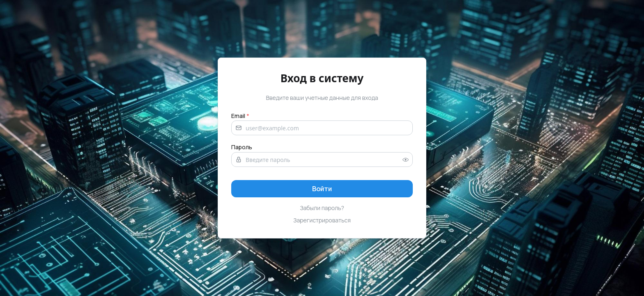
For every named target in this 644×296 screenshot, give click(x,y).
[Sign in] (322, 189)
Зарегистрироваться (322, 220)
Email (240, 116)
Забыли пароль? (322, 208)
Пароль (242, 147)
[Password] (322, 160)
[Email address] (322, 128)
